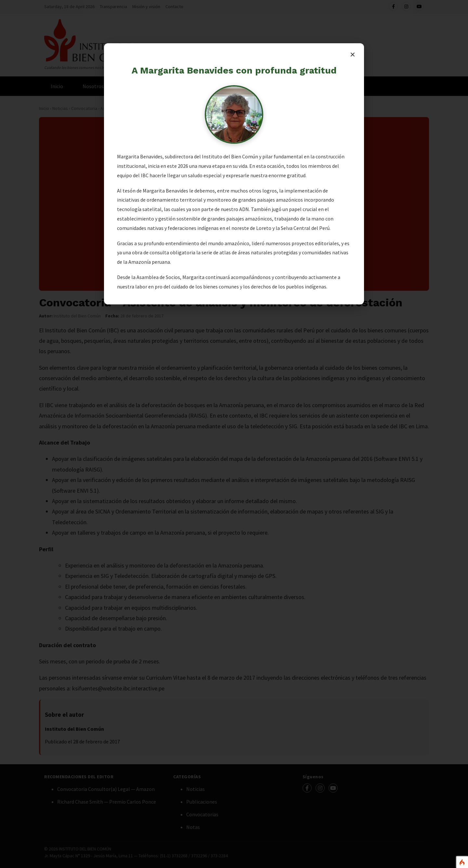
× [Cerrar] (353, 54)
